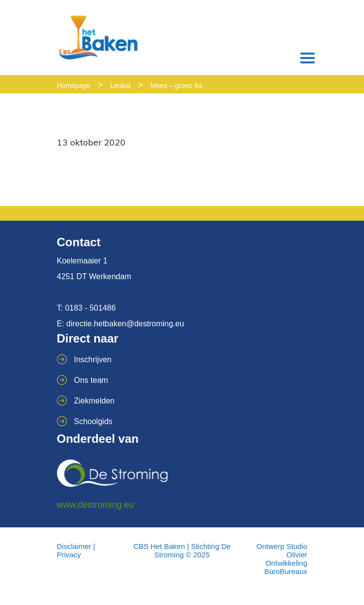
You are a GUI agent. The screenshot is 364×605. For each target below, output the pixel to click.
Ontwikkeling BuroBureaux (286, 567)
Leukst (121, 86)
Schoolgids (93, 421)
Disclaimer (74, 546)
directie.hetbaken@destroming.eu (125, 324)
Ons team (91, 380)
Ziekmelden (95, 401)
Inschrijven (93, 360)
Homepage (74, 86)
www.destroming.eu (96, 505)
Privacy (69, 555)
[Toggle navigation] (308, 58)
